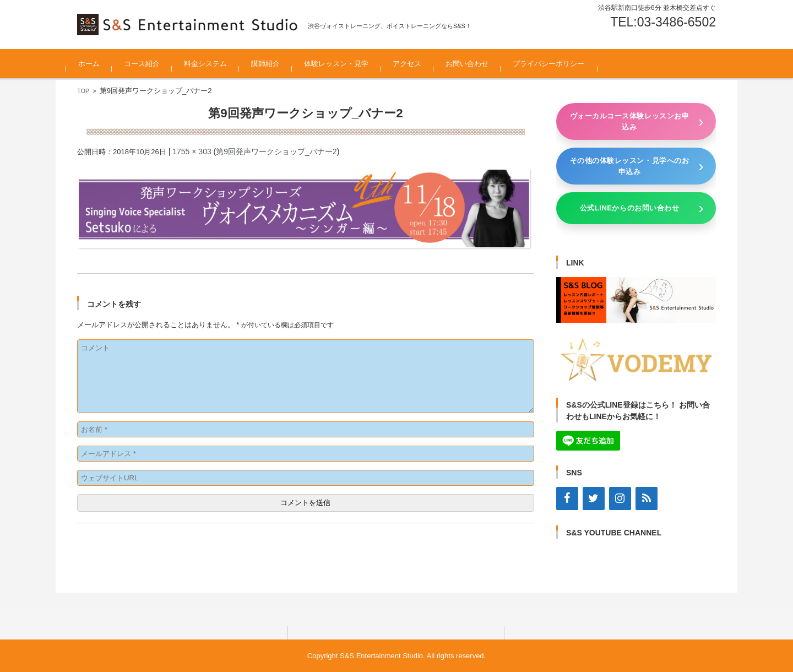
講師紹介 (276, 64)
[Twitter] (594, 498)
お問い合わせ (478, 64)
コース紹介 (153, 64)
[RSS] (647, 498)
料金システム (216, 64)
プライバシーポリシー (560, 64)
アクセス (418, 64)
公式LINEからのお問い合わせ (629, 208)
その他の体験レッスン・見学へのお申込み (629, 166)
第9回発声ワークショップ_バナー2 (276, 151)
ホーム (100, 64)
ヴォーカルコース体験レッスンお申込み (629, 121)
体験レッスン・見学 (347, 64)
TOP (83, 91)
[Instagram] (620, 498)
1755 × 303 (192, 151)
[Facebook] (567, 498)
